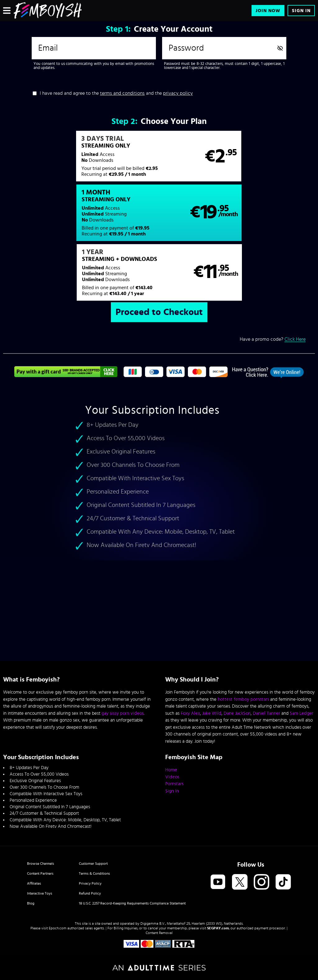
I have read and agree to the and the (116, 93)
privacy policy (178, 93)
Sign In (301, 11)
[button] (81, 159)
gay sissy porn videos (123, 713)
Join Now (268, 11)
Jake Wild (212, 713)
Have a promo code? (273, 286)
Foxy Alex (190, 713)
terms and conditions (122, 93)
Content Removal (159, 933)
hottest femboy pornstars (243, 699)
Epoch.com (58, 928)
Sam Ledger (302, 713)
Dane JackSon (237, 713)
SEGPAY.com (218, 928)
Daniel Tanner (266, 713)
